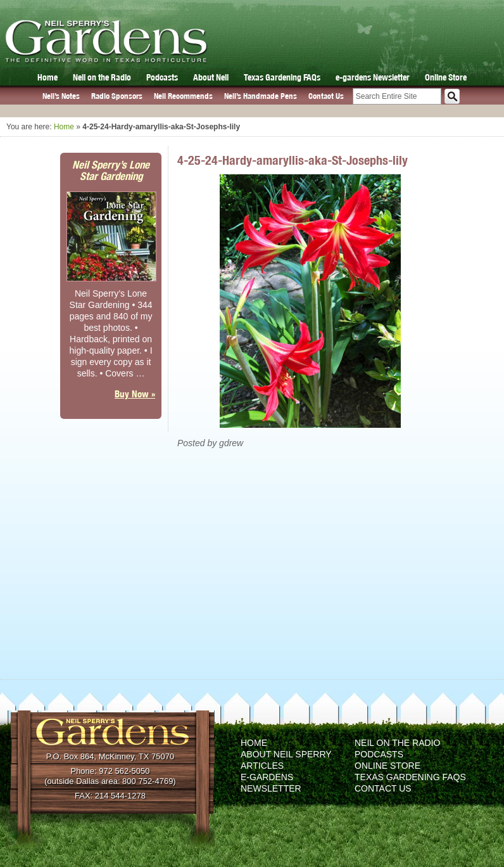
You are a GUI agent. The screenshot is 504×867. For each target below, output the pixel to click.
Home (47, 77)
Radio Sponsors (117, 96)
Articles (262, 766)
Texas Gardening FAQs (282, 77)
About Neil (211, 77)
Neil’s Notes (61, 96)
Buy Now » (135, 394)
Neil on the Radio (102, 77)
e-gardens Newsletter (373, 77)
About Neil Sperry (286, 754)
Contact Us (326, 96)
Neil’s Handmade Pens (261, 96)
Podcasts (162, 77)
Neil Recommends (183, 96)
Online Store (446, 77)
